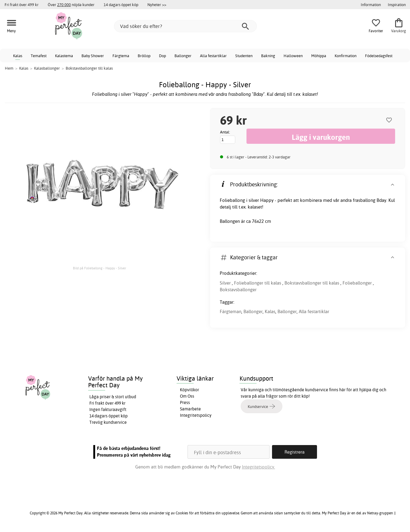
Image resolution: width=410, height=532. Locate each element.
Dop (162, 56)
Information (371, 5)
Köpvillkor (189, 390)
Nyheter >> (157, 5)
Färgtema (121, 56)
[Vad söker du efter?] (185, 26)
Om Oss (187, 396)
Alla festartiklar (213, 56)
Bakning (268, 56)
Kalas (18, 56)
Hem (9, 68)
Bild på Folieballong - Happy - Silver (100, 268)
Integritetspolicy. (258, 467)
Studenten (244, 56)
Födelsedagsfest (379, 56)
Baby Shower (93, 56)
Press (185, 402)
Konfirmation (346, 56)
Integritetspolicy (196, 415)
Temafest (39, 56)
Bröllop (144, 56)
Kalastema (64, 56)
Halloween (293, 56)
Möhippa (319, 56)
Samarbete (190, 409)
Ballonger (183, 56)
